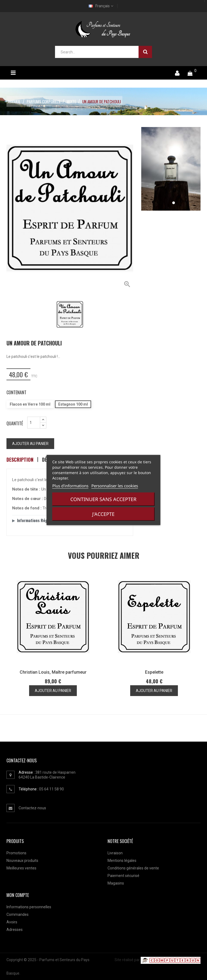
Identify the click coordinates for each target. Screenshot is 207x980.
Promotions (16, 853)
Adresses (15, 930)
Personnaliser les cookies (115, 486)
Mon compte (18, 895)
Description (20, 460)
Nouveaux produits (22, 861)
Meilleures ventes (21, 868)
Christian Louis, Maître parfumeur (53, 672)
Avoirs (12, 922)
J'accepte (103, 514)
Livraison (115, 853)
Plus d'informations (70, 486)
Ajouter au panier (30, 444)
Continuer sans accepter (103, 499)
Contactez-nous (32, 808)
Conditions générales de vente (133, 868)
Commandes (18, 914)
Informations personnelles (29, 907)
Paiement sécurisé (123, 876)
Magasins (116, 883)
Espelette (154, 672)
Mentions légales (122, 861)
